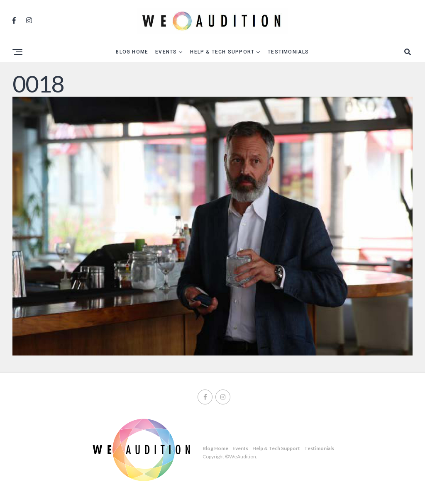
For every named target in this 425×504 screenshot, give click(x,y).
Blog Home (132, 52)
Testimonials (288, 52)
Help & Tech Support (222, 52)
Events (166, 52)
